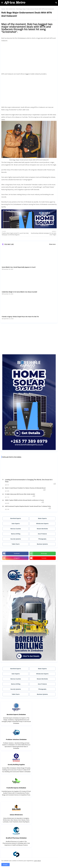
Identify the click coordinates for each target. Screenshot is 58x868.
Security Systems (16, 539)
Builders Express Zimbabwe (43, 847)
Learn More (37, 861)
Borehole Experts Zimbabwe (15, 714)
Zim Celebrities (11, 9)
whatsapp (44, 553)
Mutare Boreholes (42, 529)
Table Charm (16, 544)
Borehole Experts (16, 518)
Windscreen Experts (42, 524)
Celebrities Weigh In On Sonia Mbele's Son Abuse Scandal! (19, 292)
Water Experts (42, 518)
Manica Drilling (16, 534)
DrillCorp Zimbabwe (15, 847)
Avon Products (42, 534)
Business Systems (42, 544)
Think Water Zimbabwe (43, 822)
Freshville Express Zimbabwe (43, 739)
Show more (52, 244)
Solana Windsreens (15, 768)
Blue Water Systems (15, 822)
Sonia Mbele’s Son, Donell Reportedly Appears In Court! (19, 267)
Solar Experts (16, 524)
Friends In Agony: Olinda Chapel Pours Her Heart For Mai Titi (20, 317)
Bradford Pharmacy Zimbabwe (43, 768)
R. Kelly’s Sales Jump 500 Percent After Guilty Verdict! (20, 494)
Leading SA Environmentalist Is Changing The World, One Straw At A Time (29, 481)
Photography (42, 539)
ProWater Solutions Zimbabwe (43, 714)
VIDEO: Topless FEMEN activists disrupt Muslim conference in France (24, 500)
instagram (17, 558)
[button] (56, 3)
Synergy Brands (15, 793)
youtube (44, 558)
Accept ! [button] (5, 865)
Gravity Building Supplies (15, 739)
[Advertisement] (29, 56)
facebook (17, 553)
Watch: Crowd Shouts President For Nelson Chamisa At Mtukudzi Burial (25, 488)
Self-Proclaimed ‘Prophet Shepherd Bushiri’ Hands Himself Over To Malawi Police (28, 506)
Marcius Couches (16, 529)
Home (3, 9)
